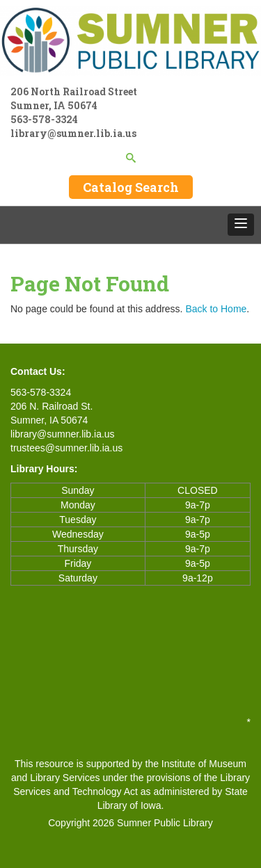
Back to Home (216, 309)
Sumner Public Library (165, 823)
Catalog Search (131, 187)
